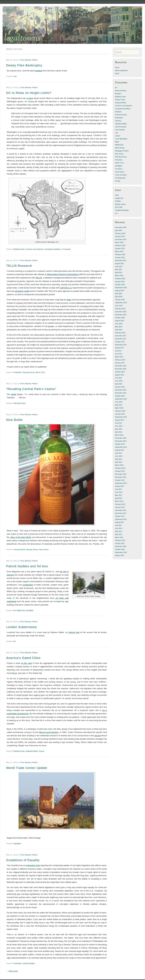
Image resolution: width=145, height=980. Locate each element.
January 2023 (120, 248)
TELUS (39, 278)
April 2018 (119, 330)
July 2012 (118, 489)
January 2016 (120, 387)
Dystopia (118, 112)
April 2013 (119, 462)
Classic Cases (120, 100)
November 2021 (121, 260)
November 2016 (121, 369)
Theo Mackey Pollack (29, 60)
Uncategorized (120, 178)
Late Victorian (120, 130)
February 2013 (120, 468)
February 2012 (120, 504)
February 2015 (120, 411)
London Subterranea (21, 627)
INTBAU (118, 201)
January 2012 (120, 507)
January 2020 (120, 300)
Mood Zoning (120, 148)
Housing (118, 121)
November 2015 (121, 393)
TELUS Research (19, 266)
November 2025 (121, 227)
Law (15, 76)
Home (117, 67)
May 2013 (119, 459)
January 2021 (120, 282)
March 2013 (119, 465)
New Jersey (119, 154)
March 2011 (119, 537)
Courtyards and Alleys (52, 249)
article (14, 394)
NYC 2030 (119, 207)
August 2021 (120, 263)
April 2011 (119, 534)
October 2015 (120, 396)
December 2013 (121, 438)
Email (117, 73)
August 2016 (120, 375)
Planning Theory (29, 372)
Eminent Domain (121, 115)
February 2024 (120, 233)
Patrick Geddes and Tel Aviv (27, 566)
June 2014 (119, 426)
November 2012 (121, 477)
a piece (30, 98)
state (69, 300)
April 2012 (119, 498)
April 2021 (119, 272)
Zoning (41, 751)
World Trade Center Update (27, 768)
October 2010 (120, 549)
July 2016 (118, 378)
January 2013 (120, 471)
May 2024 (119, 230)
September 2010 (121, 552)
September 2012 (121, 483)
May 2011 (119, 531)
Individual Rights (32, 751)
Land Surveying (121, 127)
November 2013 (121, 441)
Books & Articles (121, 91)
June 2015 (119, 402)
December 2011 (121, 510)
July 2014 (118, 423)
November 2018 (121, 315)
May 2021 (119, 269)
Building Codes (19, 249)
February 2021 (120, 279)
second (98, 736)
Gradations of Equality (23, 860)
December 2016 (121, 366)
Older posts (12, 971)
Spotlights (30, 610)
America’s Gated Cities (23, 658)
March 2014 (119, 435)
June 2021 (119, 266)
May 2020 (119, 294)
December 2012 (121, 474)
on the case (26, 663)
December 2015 (121, 390)
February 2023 (120, 245)
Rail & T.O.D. (40, 372)
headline (39, 71)
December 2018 (121, 312)
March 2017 (119, 357)
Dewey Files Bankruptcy (24, 65)
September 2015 (121, 399)
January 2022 (120, 257)
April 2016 (119, 384)
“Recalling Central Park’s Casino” (31, 389)
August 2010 (120, 555)
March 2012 (119, 501)
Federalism (18, 372)
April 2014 (119, 432)
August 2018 (120, 321)
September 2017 (121, 345)
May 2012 (119, 495)
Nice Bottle (14, 420)
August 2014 (120, 420)
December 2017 (121, 336)
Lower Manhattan (121, 139)
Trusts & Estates (121, 175)
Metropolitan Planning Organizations (63, 274)
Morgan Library (120, 204)
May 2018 (119, 327)
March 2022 (119, 251)
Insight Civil (119, 198)
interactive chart (33, 865)
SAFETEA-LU (66, 288)
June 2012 (119, 492)
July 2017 (118, 351)
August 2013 (120, 450)
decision (49, 732)
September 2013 (121, 447)
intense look (74, 632)
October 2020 (120, 285)
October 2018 (120, 318)
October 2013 (120, 444)
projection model (22, 291)
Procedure (119, 160)
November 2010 (121, 546)
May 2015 (119, 405)
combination (28, 585)
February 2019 (120, 309)
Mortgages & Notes (122, 151)
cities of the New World (21, 537)
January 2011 (120, 543)
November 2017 (121, 339)
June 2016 (119, 381)
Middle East (21, 610)
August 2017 (120, 348)
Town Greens (44, 550)
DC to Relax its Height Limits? (29, 93)
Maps (117, 142)
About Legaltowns (121, 70)
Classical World (19, 550)
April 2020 (119, 297)
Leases (118, 136)
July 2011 (118, 525)
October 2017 (120, 342)
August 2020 (120, 291)
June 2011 (119, 528)
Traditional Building (122, 210)
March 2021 (119, 276)
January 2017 (120, 363)
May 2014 (119, 429)
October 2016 (120, 372)
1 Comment (66, 249)
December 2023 (121, 239)
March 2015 (119, 408)
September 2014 (121, 417)
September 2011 (121, 519)
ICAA (117, 195)
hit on (15, 673)
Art (14, 610)
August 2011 (120, 522)
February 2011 (120, 540)
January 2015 (120, 414)
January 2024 (120, 236)
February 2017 (120, 360)
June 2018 (119, 324)
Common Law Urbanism (35, 249)
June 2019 (119, 306)
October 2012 (120, 480)
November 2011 (121, 513)
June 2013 (119, 456)
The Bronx (119, 169)
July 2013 (118, 453)
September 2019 (121, 303)
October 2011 (120, 516)
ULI (116, 213)
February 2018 (120, 333)
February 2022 (120, 254)
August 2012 (120, 486)
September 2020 (121, 288)
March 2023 (119, 242)
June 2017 (119, 354)
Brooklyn (118, 94)
